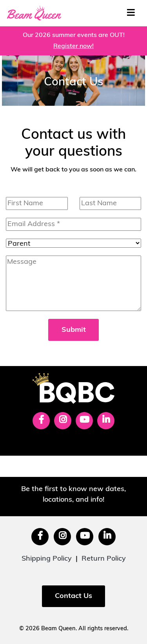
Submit (74, 330)
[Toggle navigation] (131, 13)
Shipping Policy (47, 559)
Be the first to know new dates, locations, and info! (73, 495)
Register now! (73, 46)
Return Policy (104, 559)
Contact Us (73, 596)
